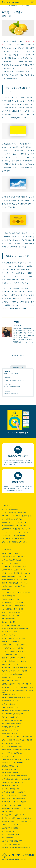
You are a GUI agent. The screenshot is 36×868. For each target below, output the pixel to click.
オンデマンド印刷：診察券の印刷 (12, 841)
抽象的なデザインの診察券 (10, 828)
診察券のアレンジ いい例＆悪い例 (13, 805)
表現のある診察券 (7, 812)
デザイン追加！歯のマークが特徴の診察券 (15, 776)
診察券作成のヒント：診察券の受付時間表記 (15, 711)
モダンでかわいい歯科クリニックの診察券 (15, 671)
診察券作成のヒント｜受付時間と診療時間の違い (17, 847)
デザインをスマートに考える (11, 834)
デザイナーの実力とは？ (9, 704)
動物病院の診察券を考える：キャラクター (15, 576)
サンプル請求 (15, 535)
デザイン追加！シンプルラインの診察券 (14, 802)
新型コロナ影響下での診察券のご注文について (16, 750)
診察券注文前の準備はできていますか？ (14, 661)
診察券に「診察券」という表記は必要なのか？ (16, 698)
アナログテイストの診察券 (10, 563)
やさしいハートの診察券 (9, 622)
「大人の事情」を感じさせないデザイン (14, 557)
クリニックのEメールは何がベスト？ (13, 815)
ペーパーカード (16, 532)
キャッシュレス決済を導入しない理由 (13, 638)
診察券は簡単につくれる (9, 733)
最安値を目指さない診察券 (10, 769)
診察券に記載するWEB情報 (10, 773)
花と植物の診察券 (26, 808)
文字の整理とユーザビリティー (11, 701)
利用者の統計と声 (27, 516)
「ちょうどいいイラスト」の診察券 (13, 648)
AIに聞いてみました (8, 586)
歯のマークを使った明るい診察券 (12, 612)
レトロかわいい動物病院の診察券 (12, 625)
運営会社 (15, 542)
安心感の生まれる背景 (9, 818)
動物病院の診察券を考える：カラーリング (15, 583)
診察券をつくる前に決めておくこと (13, 782)
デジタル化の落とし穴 (24, 684)
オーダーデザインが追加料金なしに (13, 753)
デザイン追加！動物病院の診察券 (12, 746)
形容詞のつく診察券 (8, 821)
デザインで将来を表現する (23, 821)
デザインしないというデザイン (11, 825)
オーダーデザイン (16, 516)
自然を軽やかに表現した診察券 (11, 599)
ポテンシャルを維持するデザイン (12, 789)
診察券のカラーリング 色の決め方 (13, 763)
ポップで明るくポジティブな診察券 (13, 602)
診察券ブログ (18, 519)
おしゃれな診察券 (27, 740)
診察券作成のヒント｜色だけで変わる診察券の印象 (17, 687)
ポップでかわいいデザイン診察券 (12, 720)
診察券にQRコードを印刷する (11, 681)
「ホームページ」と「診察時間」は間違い (15, 567)
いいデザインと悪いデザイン (11, 707)
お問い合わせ (23, 542)
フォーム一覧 (6, 535)
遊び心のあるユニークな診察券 (11, 615)
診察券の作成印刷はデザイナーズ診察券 (14, 860)
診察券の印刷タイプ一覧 (9, 529)
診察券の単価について (9, 694)
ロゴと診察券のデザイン (9, 831)
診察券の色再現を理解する (10, 786)
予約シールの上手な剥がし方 (11, 642)
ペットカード (6, 532)
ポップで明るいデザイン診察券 (11, 724)
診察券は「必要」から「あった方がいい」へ (15, 645)
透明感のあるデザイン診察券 (11, 727)
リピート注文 (6, 539)
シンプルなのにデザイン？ (10, 756)
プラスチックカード (24, 529)
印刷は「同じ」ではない (9, 759)
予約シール (25, 532)
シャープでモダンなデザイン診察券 (13, 714)
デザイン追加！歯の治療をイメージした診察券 (16, 779)
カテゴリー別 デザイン (21, 522)
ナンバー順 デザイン (8, 526)
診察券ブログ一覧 (18, 356)
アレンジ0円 (6, 516)
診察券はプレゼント (21, 586)
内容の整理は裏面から (9, 838)
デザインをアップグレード (10, 635)
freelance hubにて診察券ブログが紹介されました (17, 668)
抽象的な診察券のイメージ (10, 619)
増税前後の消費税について (10, 766)
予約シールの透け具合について (11, 740)
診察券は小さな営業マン (9, 684)
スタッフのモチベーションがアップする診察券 (16, 593)
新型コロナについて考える (10, 730)
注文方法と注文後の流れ (9, 513)
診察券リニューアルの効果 (10, 554)
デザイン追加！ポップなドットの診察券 (14, 795)
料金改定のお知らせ (24, 759)
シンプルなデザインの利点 (10, 632)
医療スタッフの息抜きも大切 (11, 717)
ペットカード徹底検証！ (29, 356)
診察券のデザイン (7, 522)
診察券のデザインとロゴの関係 (11, 677)
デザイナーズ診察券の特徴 (10, 509)
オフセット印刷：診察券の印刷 (11, 844)
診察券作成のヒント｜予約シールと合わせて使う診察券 (17, 691)
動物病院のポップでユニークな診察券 (13, 658)
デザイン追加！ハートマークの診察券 (13, 799)
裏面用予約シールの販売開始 (11, 808)
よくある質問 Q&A (8, 519)
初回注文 (23, 535)
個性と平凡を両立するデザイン (11, 664)
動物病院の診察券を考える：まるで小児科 (15, 580)
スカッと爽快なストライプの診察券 (13, 609)
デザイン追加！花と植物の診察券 (12, 743)
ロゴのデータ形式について (10, 655)
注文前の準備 (22, 513)
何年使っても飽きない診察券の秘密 (13, 674)
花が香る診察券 (24, 628)
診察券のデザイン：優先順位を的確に (13, 570)
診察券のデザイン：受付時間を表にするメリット (17, 573)
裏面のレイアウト (21, 526)
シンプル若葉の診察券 (9, 596)
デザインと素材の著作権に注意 (11, 560)
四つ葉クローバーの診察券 (10, 628)
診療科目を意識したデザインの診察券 (13, 606)
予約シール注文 (7, 542)
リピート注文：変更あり (18, 539)
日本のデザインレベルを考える (11, 737)
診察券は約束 (6, 589)
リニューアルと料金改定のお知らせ (13, 651)
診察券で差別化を (27, 737)
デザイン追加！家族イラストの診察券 (13, 792)
